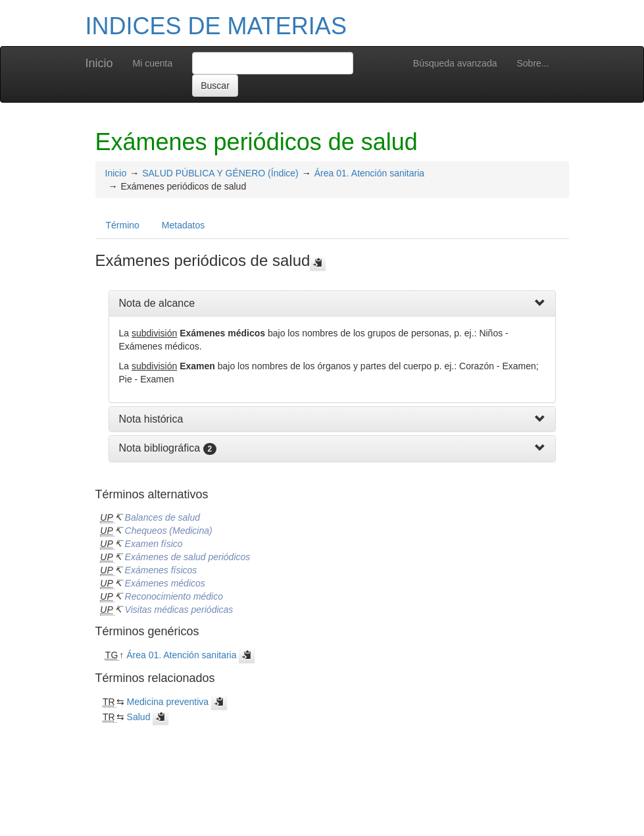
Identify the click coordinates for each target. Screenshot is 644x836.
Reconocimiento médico (174, 596)
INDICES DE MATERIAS (216, 26)
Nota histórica (151, 419)
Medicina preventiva (168, 702)
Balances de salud (162, 517)
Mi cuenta (153, 63)
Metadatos (183, 225)
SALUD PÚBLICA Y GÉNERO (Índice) (220, 173)
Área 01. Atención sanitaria (369, 173)
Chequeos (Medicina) (169, 531)
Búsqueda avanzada (455, 63)
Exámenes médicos (165, 583)
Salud (139, 717)
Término (123, 225)
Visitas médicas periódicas (179, 610)
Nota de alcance (157, 303)
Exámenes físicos (161, 570)
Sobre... (533, 63)
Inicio (99, 63)
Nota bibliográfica (160, 448)
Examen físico (154, 544)
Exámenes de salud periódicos (188, 557)
